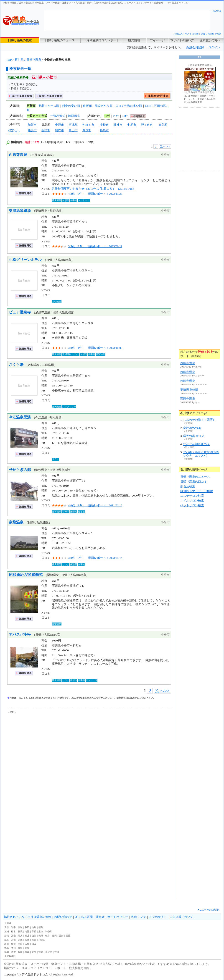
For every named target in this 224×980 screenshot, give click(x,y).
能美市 (32, 130)
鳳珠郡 (87, 130)
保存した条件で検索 (211, 34)
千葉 (34, 931)
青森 (7, 927)
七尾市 (132, 125)
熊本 (27, 952)
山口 (34, 944)
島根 (13, 944)
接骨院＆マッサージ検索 (197, 491)
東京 (41, 931)
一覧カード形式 (37, 116)
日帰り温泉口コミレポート (101, 40)
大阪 (20, 940)
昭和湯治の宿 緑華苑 (26, 575)
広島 (27, 944)
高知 (27, 948)
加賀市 (32, 125)
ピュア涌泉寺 (20, 312)
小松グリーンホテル (25, 260)
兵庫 (27, 940)
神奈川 (49, 931)
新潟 (7, 936)
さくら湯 (16, 365)
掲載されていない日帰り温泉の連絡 (28, 917)
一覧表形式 (58, 116)
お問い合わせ (63, 917)
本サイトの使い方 (182, 40)
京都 (13, 940)
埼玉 (27, 931)
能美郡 (163, 125)
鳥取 (7, 944)
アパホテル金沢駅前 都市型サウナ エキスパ (201, 454)
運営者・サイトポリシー (112, 917)
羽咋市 (60, 130)
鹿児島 (49, 952)
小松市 (104, 125)
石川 (20, 936)
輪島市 (104, 130)
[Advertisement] (43, 760)
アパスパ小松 (20, 635)
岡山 (20, 944)
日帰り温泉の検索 (20, 40)
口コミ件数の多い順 (129, 106)
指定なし (14, 130)
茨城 (7, 931)
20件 (116, 116)
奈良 (34, 940)
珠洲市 (118, 125)
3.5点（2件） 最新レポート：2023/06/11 (95, 246)
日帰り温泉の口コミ (194, 482)
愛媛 (20, 948)
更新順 (31, 106)
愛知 (61, 936)
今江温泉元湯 (20, 417)
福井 (27, 936)
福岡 (7, 952)
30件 (125, 116)
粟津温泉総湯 (20, 211)
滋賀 (7, 940)
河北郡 (73, 125)
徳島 (7, 948)
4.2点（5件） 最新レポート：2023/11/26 (95, 194)
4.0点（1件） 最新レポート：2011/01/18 (95, 505)
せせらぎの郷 (20, 470)
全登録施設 (10, 956)
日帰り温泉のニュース (60, 40)
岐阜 (48, 936)
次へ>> (165, 146)
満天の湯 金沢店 (194, 436)
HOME (217, 11)
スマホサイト (158, 917)
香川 (13, 948)
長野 (41, 936)
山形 (34, 927)
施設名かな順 (104, 106)
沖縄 (57, 952)
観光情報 (134, 40)
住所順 (87, 106)
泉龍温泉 (16, 522)
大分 (34, 952)
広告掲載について (181, 917)
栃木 (13, 931)
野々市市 (147, 125)
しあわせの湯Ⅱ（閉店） (199, 420)
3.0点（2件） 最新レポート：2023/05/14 (95, 558)
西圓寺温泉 (18, 155)
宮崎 (41, 952)
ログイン (214, 47)
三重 (68, 936)
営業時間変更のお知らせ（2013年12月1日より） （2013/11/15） (94, 189)
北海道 (8, 923)
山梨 (34, 936)
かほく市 (88, 125)
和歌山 (42, 940)
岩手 (13, 927)
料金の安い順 (71, 106)
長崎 (20, 952)
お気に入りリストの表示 (186, 34)
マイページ (157, 40)
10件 (107, 116)
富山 (13, 936)
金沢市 (60, 125)
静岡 (54, 936)
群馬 (20, 931)
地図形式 (74, 116)
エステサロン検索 (192, 496)
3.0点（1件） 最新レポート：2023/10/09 (95, 348)
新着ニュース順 (49, 106)
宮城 (20, 927)
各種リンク (139, 917)
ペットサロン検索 (192, 505)
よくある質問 (84, 917)
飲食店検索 (188, 486)
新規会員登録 (195, 47)
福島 (41, 927)
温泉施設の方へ (210, 40)
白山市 (73, 130)
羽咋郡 (46, 130)
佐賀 (13, 952)
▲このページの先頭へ (209, 910)
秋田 (27, 927)
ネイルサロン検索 (192, 501)
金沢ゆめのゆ (192, 428)
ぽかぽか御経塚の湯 (196, 444)
